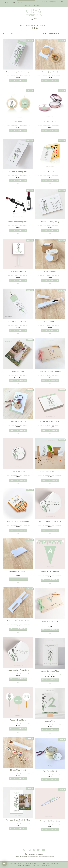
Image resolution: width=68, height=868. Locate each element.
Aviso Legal (55, 864)
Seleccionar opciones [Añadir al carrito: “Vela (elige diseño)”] (50, 280)
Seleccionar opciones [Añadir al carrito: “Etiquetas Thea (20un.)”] (18, 480)
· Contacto (40, 2)
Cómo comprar (31, 864)
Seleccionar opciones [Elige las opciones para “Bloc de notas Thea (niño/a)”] (50, 430)
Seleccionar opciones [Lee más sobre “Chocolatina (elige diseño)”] (18, 579)
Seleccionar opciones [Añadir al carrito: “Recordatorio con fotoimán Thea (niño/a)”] (18, 829)
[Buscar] (34, 2)
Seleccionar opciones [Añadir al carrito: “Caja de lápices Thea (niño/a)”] (18, 530)
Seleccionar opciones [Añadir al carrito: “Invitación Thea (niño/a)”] (50, 230)
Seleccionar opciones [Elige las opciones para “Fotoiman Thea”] (18, 380)
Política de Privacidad (24, 866)
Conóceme (13, 864)
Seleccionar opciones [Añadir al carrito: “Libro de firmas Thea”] (50, 630)
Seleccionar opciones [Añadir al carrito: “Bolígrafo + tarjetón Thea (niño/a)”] (18, 81)
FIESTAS (26, 25)
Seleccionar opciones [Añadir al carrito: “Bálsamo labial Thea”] (50, 131)
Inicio (21, 25)
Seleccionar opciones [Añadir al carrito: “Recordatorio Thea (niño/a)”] (18, 180)
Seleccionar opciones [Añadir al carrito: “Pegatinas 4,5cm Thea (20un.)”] (50, 530)
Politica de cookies (43, 864)
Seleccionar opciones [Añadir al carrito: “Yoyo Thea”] (18, 131)
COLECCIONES (41, 25)
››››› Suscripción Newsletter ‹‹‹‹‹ (41, 866)
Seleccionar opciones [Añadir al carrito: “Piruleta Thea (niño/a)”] (18, 280)
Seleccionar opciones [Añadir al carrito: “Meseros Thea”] (50, 730)
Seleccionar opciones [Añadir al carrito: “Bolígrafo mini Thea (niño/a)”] (50, 830)
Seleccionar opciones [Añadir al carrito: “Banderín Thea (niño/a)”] (50, 580)
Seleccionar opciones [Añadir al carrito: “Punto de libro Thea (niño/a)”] (18, 330)
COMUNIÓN (32, 25)
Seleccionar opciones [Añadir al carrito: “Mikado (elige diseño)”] (18, 779)
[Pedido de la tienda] (54, 34)
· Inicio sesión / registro (51, 2)
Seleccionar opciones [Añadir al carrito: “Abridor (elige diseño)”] (50, 81)
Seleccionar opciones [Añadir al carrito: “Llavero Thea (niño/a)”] (18, 430)
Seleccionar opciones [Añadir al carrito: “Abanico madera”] (50, 330)
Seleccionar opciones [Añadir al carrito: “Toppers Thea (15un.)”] (18, 729)
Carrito (61, 2)
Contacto (21, 864)
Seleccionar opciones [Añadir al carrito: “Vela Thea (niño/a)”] (50, 780)
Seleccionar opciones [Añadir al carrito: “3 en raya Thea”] (50, 180)
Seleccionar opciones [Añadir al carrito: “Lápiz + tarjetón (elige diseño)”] (18, 629)
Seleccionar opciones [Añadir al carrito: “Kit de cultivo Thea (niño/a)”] (50, 480)
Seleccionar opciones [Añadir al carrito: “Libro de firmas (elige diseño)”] (50, 380)
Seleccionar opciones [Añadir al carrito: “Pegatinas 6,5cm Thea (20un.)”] (18, 679)
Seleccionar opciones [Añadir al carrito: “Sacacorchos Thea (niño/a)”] (18, 230)
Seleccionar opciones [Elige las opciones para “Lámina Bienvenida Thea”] (50, 680)
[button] (18, 84)
